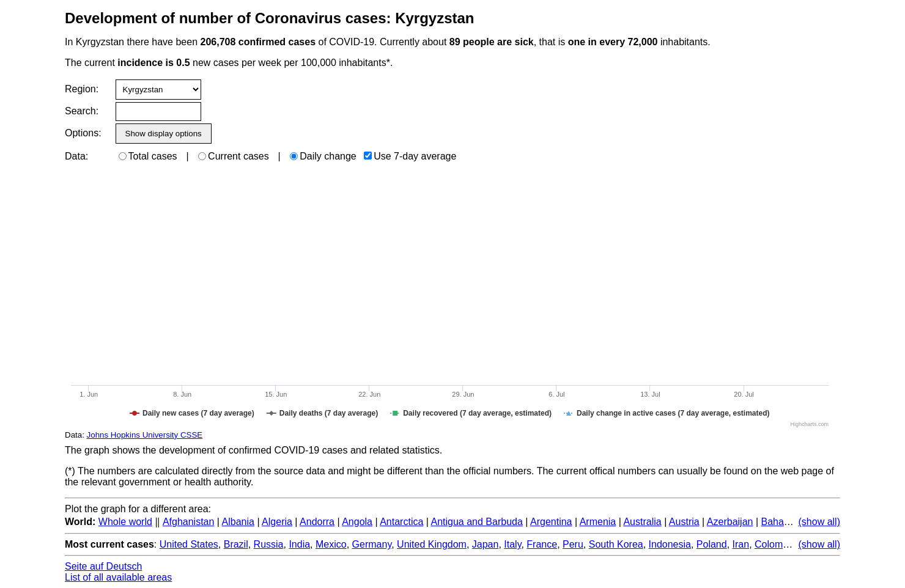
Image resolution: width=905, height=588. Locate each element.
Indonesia (670, 544)
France (542, 544)
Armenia (598, 522)
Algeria (277, 522)
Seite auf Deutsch (103, 566)
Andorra (317, 522)
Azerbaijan (730, 522)
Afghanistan (189, 522)
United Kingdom (432, 544)
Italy (512, 544)
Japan (486, 544)
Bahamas (781, 522)
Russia (269, 544)
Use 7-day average (410, 156)
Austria (684, 522)
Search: (82, 111)
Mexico (331, 544)
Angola (357, 522)
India (299, 544)
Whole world (125, 522)
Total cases (148, 156)
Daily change (323, 156)
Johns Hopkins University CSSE (145, 435)
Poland (712, 544)
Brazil (236, 544)
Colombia (775, 544)
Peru (573, 544)
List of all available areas (118, 577)
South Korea (616, 544)
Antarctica (401, 522)
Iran (741, 544)
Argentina (551, 522)
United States (189, 544)
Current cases (234, 156)
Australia (642, 522)
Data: (76, 156)
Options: (83, 133)
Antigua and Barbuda (477, 522)
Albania (238, 522)
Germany (372, 544)
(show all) (819, 522)
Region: (82, 89)
